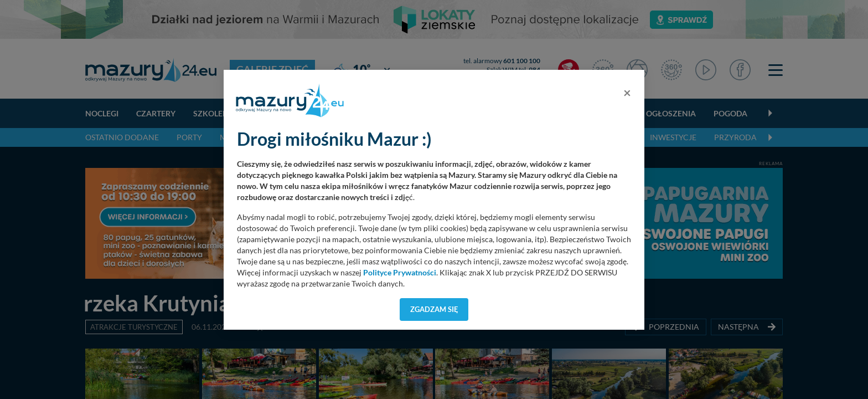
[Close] (627, 93)
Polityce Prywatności (400, 273)
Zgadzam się (434, 309)
